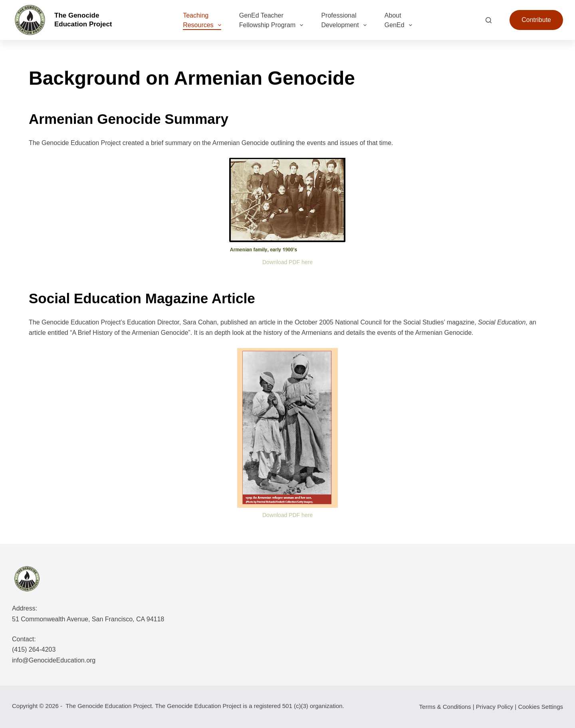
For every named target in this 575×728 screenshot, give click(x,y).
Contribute (536, 20)
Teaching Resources (204, 21)
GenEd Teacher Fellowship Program (273, 21)
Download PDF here (287, 262)
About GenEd (400, 21)
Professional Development (345, 21)
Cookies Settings (540, 707)
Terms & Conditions (445, 707)
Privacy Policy (495, 707)
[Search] (489, 20)
